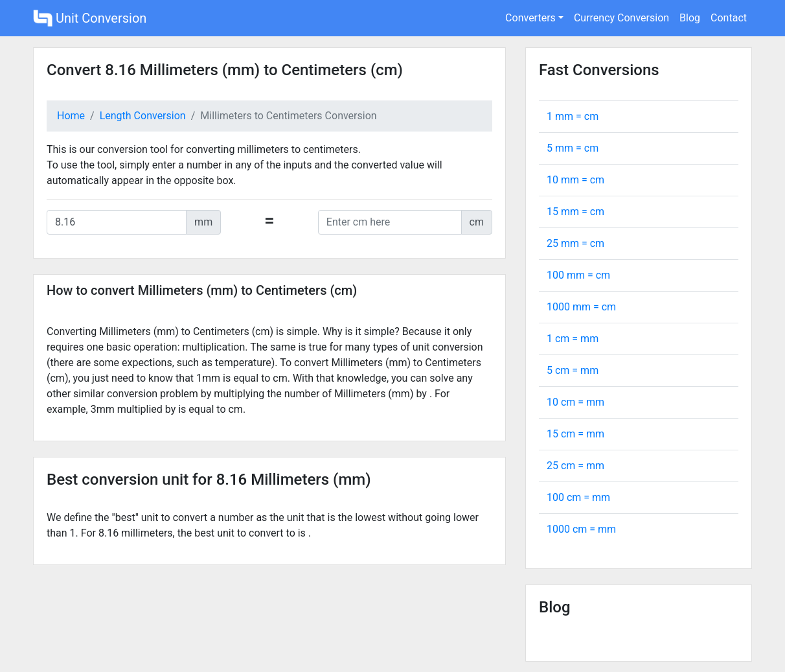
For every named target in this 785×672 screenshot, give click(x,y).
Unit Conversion (90, 18)
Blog (690, 18)
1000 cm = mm (581, 529)
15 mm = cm (575, 212)
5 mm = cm (573, 148)
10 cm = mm (575, 402)
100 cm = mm (578, 497)
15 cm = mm (575, 434)
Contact (729, 18)
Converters (530, 18)
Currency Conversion (621, 18)
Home (71, 116)
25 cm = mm (575, 466)
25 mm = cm (575, 243)
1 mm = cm (573, 116)
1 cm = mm (573, 339)
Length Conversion (143, 116)
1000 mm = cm (581, 307)
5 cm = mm (573, 370)
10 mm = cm (575, 180)
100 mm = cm (578, 275)
